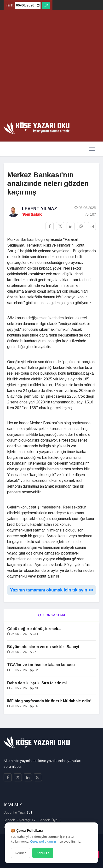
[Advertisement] (51, 67)
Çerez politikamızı (43, 841)
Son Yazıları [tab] (52, 615)
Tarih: (10, 5)
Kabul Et (43, 853)
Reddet (20, 853)
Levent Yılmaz (40, 209)
